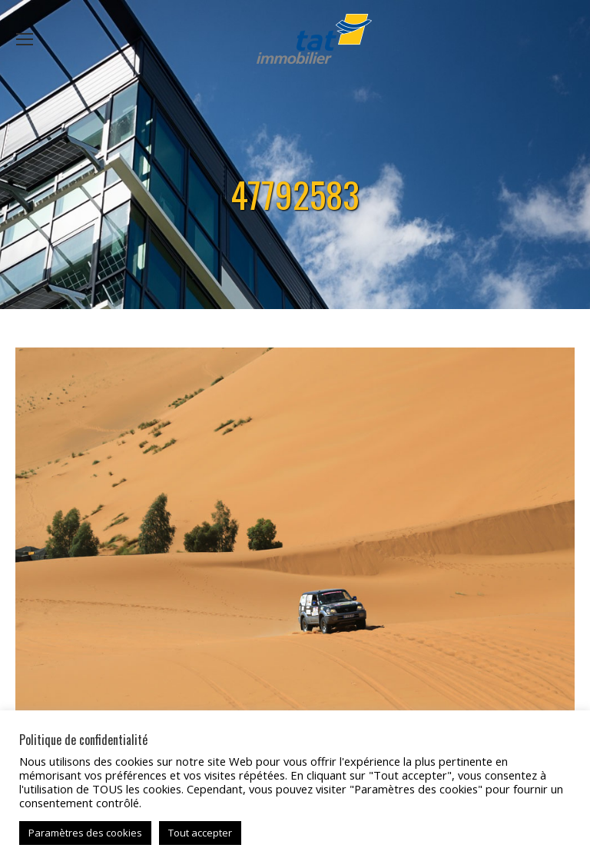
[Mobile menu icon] (25, 39)
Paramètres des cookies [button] (85, 833)
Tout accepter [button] (200, 833)
